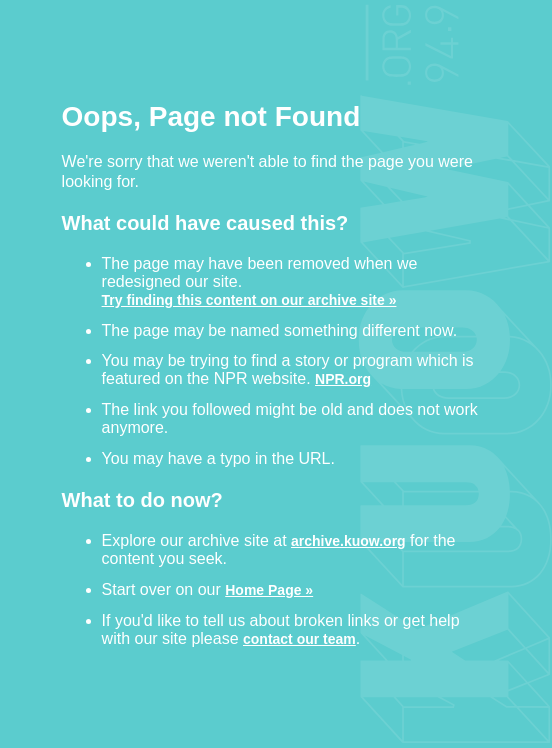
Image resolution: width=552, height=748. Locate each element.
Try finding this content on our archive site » (249, 299)
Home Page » (269, 589)
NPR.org (343, 378)
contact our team (299, 638)
